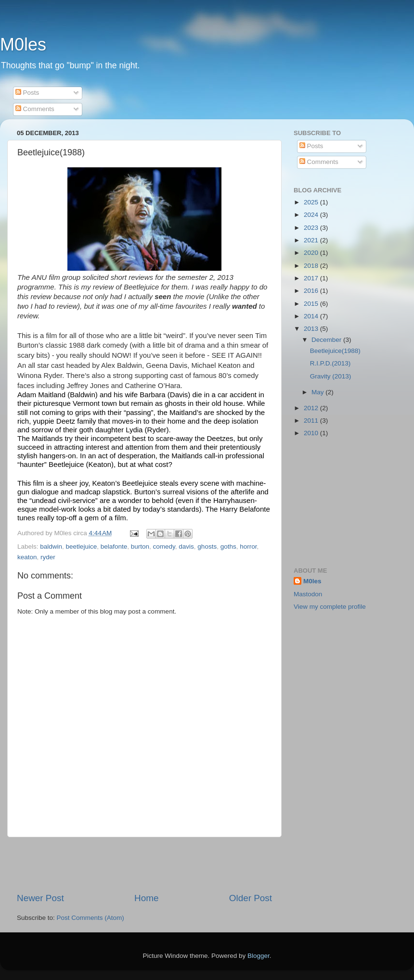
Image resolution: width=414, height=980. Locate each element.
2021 (312, 240)
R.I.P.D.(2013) (330, 363)
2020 (312, 253)
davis (186, 547)
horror (248, 547)
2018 (312, 266)
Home (146, 898)
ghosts (207, 547)
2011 (312, 421)
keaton (27, 557)
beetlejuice (82, 547)
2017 (312, 278)
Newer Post (40, 898)
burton (140, 547)
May (318, 392)
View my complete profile (330, 607)
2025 (312, 202)
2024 (312, 215)
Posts (27, 93)
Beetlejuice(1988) (335, 351)
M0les (23, 44)
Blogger (259, 956)
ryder (48, 557)
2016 (312, 291)
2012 (312, 408)
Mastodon (308, 594)
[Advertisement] (144, 865)
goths (228, 547)
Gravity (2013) (331, 376)
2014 (312, 316)
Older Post (251, 898)
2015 (312, 304)
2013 (312, 329)
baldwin (51, 547)
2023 (312, 228)
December (327, 340)
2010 (312, 433)
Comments (35, 109)
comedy (164, 547)
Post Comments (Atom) (91, 918)
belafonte (114, 547)
